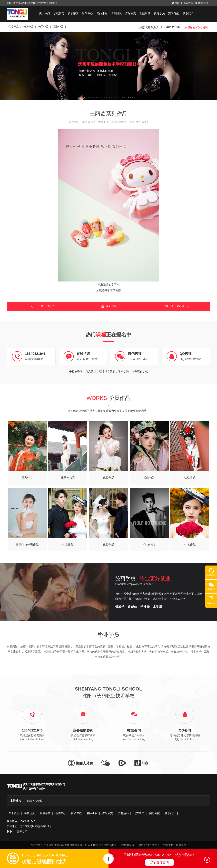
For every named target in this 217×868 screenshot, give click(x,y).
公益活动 (145, 13)
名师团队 (116, 13)
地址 (175, 3)
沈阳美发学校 (35, 801)
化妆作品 (14, 27)
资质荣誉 (73, 13)
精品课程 (102, 13)
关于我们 (44, 13)
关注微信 (211, 586)
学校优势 (59, 13)
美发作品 (28, 27)
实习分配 (174, 13)
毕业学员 (108, 635)
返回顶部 (211, 600)
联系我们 (188, 13)
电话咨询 (211, 572)
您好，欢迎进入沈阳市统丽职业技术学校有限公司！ (32, 3)
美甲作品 (43, 27)
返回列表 (109, 306)
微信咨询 (159, 862)
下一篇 (175, 306)
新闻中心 (87, 13)
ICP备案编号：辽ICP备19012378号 (140, 845)
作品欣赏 (131, 13)
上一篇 (42, 306)
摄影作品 (58, 27)
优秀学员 (159, 13)
